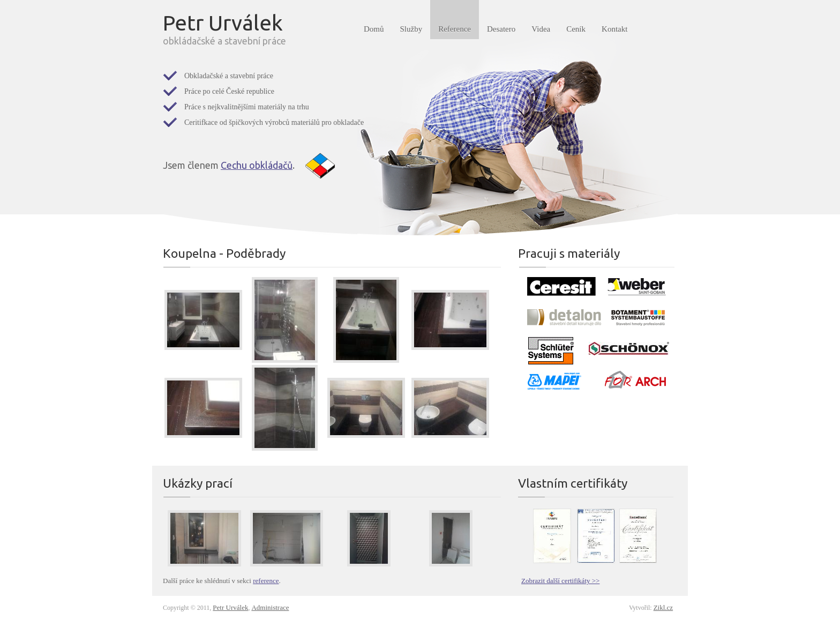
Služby (411, 29)
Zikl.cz (663, 607)
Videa (541, 29)
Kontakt (614, 29)
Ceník (576, 29)
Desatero (501, 29)
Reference (455, 29)
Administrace (270, 607)
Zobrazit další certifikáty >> (560, 581)
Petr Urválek (230, 607)
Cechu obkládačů (257, 165)
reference (266, 581)
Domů (374, 29)
